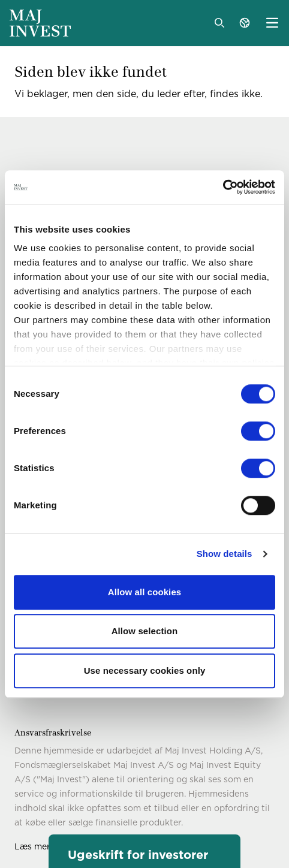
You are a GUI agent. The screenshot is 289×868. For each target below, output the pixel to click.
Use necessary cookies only (145, 670)
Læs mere (35, 846)
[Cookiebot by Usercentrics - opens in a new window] (223, 187)
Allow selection (145, 631)
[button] (144, 851)
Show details (225, 554)
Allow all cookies (145, 592)
